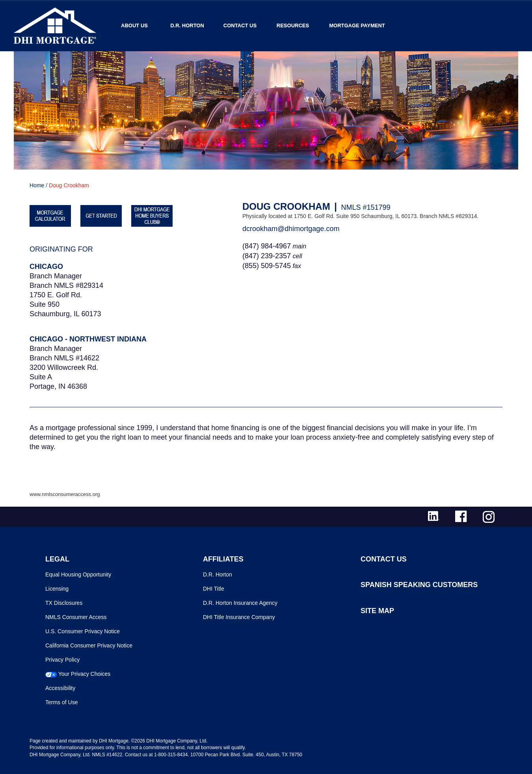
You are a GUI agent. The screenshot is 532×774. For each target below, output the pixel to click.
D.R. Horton (187, 25)
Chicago (46, 267)
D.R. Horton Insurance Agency (240, 603)
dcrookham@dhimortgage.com (291, 229)
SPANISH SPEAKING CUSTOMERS (419, 585)
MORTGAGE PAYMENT (357, 25)
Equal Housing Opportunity (78, 574)
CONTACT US (384, 559)
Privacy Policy (62, 660)
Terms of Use (61, 702)
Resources (293, 25)
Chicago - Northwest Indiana (88, 339)
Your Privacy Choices (85, 674)
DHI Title (214, 589)
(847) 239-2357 (267, 256)
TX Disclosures (64, 603)
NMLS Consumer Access (76, 617)
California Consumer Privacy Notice (89, 645)
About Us (134, 25)
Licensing (57, 589)
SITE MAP (377, 611)
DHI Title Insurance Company (239, 617)
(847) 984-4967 (267, 246)
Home (37, 185)
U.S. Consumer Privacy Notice (83, 631)
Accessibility (60, 688)
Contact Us (240, 25)
